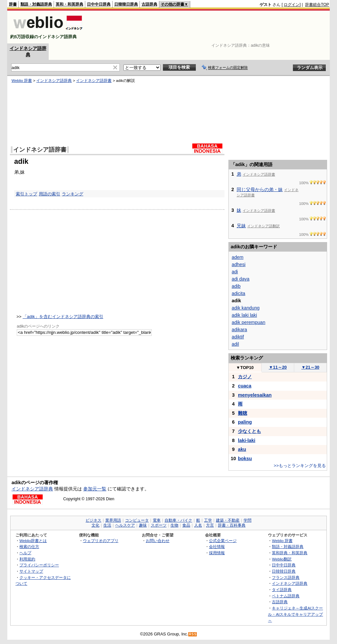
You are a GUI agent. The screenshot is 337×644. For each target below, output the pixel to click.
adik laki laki (244, 315)
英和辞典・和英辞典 (290, 553)
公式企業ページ (223, 541)
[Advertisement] (209, 27)
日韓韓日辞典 (126, 4)
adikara (239, 330)
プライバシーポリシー (39, 565)
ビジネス (93, 520)
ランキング (73, 194)
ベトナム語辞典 (286, 596)
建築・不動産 (228, 520)
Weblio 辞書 (22, 81)
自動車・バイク (178, 520)
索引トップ (26, 194)
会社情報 (217, 546)
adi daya (241, 279)
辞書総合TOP (317, 5)
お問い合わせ (158, 541)
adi (235, 272)
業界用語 (113, 520)
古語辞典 (149, 4)
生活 (107, 525)
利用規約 (27, 559)
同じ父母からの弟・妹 (260, 189)
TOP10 (245, 368)
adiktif (238, 337)
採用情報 (217, 553)
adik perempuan (248, 322)
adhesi (239, 264)
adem (238, 257)
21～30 (311, 367)
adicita (238, 293)
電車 (157, 520)
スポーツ (159, 525)
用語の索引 (50, 194)
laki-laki (247, 440)
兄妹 (241, 226)
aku (242, 449)
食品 (186, 525)
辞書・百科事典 (232, 525)
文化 (95, 525)
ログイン (292, 5)
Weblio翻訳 (282, 559)
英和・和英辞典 (69, 4)
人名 (198, 525)
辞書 (13, 4)
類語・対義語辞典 (36, 4)
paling (245, 422)
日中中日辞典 (99, 4)
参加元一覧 (95, 489)
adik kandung (246, 308)
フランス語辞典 (286, 577)
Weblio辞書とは (33, 541)
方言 (210, 525)
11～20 (278, 367)
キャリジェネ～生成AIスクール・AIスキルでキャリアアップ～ (295, 614)
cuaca (245, 386)
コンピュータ (137, 520)
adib (236, 286)
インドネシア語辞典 (54, 81)
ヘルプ (25, 553)
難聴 (243, 413)
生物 (174, 525)
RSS (193, 634)
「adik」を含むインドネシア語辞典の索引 (63, 317)
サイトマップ (31, 571)
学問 (247, 520)
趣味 (143, 525)
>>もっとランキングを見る (300, 466)
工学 (208, 520)
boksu (245, 458)
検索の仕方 (29, 546)
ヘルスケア (125, 525)
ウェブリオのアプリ (101, 541)
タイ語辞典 (282, 590)
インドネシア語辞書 (94, 81)
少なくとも (249, 431)
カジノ (245, 377)
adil (235, 344)
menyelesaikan (255, 395)
